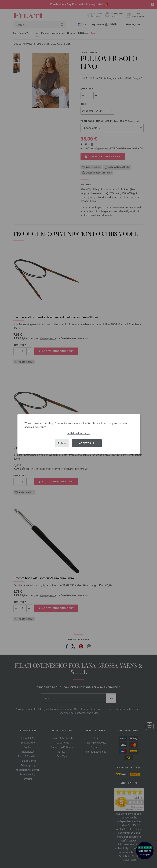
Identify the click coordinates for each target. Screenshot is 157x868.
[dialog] (79, 434)
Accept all (87, 443)
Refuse (62, 443)
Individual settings (79, 433)
